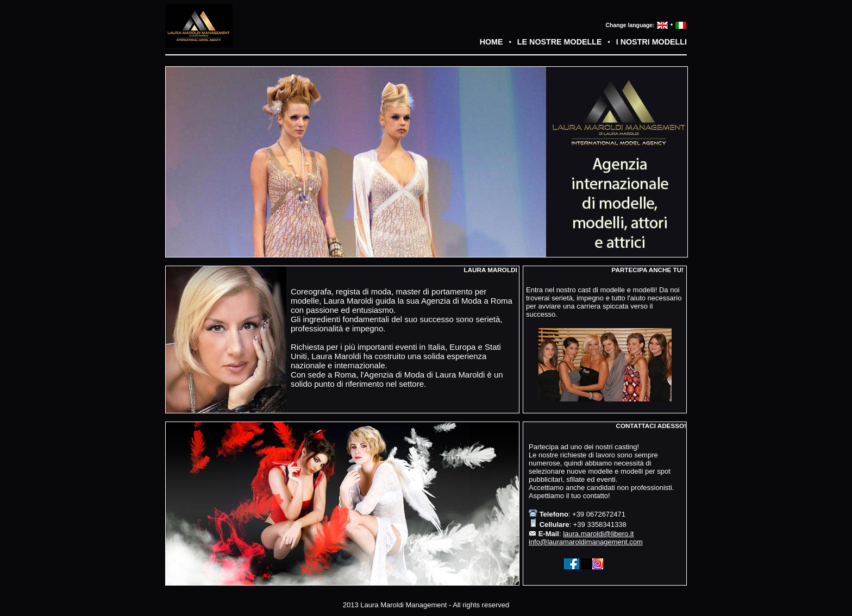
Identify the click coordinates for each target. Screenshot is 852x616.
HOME (491, 42)
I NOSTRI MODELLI (651, 42)
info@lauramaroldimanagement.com (586, 542)
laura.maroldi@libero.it (598, 534)
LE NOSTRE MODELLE (560, 42)
